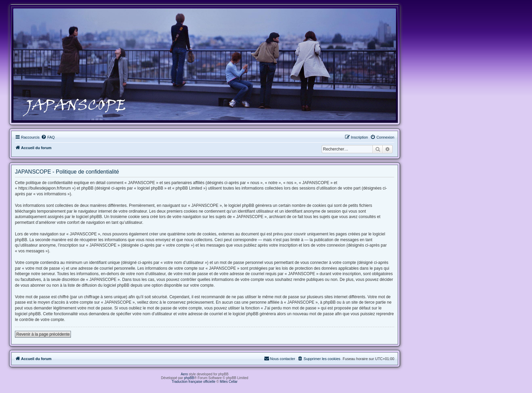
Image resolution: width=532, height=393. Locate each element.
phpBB (189, 378)
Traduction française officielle (194, 382)
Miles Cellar (229, 382)
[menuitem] (48, 137)
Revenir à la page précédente (43, 334)
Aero (184, 374)
